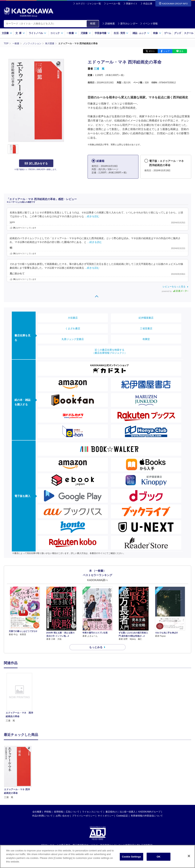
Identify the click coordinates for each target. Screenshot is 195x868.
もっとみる (96, 647)
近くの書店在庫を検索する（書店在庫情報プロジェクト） (109, 351)
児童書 (86, 33)
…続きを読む (92, 216)
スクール (189, 33)
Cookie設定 (122, 816)
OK (159, 857)
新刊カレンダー (128, 24)
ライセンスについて (92, 812)
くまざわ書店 (73, 328)
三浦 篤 (99, 69)
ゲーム (168, 33)
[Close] (189, 856)
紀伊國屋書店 (146, 318)
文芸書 (7, 33)
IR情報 (48, 812)
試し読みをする (36, 163)
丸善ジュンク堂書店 (73, 339)
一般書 (72, 33)
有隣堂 (146, 339)
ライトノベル (38, 33)
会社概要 (37, 812)
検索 (93, 23)
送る (181, 51)
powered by (175, 291)
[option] (19, 698)
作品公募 (148, 4)
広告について (73, 812)
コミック (57, 33)
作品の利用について (42, 816)
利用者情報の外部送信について (147, 816)
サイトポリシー (106, 816)
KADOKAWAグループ (149, 812)
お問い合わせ (62, 816)
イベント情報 (149, 24)
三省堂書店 (146, 328)
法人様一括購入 (128, 812)
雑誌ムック (141, 33)
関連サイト (132, 4)
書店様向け (111, 812)
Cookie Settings (131, 857)
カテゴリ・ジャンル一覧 (88, 4)
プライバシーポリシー (83, 816)
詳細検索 (109, 24)
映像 (157, 33)
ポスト (152, 51)
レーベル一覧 (113, 4)
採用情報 (58, 812)
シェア (167, 51)
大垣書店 (73, 318)
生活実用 (121, 33)
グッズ (178, 33)
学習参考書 (102, 33)
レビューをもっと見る (174, 287)
